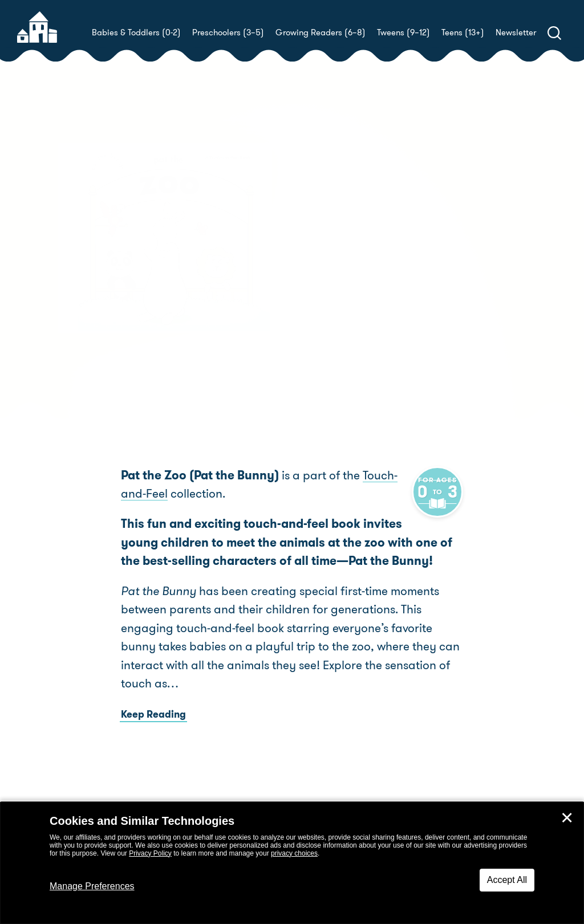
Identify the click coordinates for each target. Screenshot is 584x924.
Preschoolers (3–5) (228, 32)
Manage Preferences (92, 886)
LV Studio (524, 270)
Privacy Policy (150, 853)
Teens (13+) (463, 32)
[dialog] (292, 863)
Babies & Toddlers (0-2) (136, 32)
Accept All (507, 880)
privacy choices (294, 853)
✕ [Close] (567, 818)
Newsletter (516, 32)
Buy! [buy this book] (329, 311)
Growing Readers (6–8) (321, 32)
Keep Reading (153, 733)
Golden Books (376, 270)
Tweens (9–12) (403, 32)
